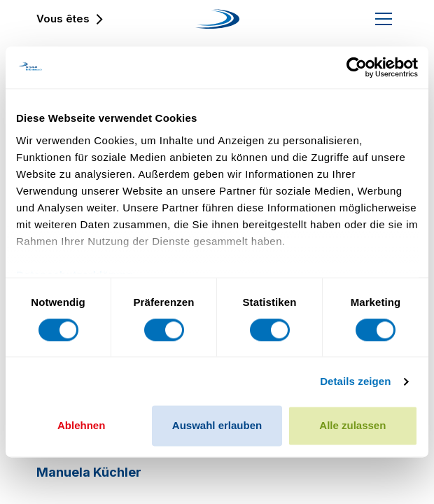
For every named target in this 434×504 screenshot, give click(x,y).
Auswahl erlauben (217, 426)
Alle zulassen (352, 426)
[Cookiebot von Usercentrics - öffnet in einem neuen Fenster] (357, 67)
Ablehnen (81, 426)
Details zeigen (355, 381)
